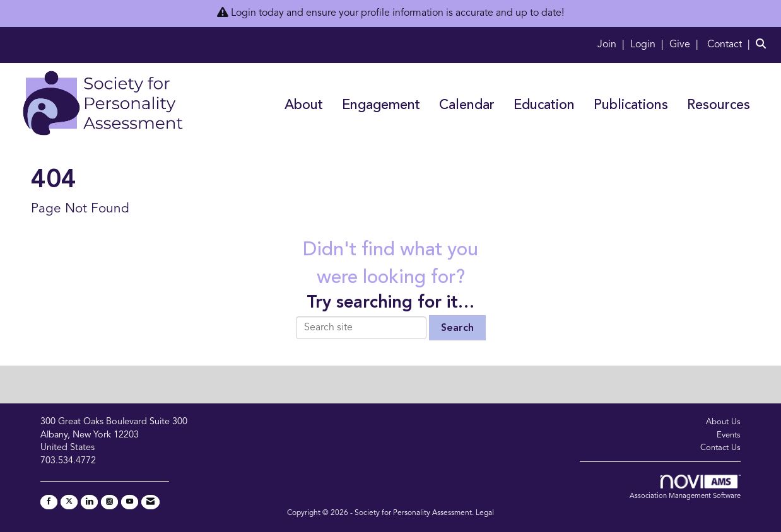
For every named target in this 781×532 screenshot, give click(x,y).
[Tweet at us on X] (69, 502)
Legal (485, 513)
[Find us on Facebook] (49, 502)
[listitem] (613, 45)
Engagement (381, 106)
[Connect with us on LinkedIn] (89, 502)
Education (544, 106)
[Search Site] (764, 45)
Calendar (467, 106)
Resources (719, 106)
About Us (723, 422)
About (304, 106)
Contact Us (720, 448)
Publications (631, 106)
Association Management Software (685, 487)
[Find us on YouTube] (130, 502)
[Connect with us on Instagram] (109, 502)
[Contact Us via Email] (150, 502)
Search (457, 328)
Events (729, 435)
